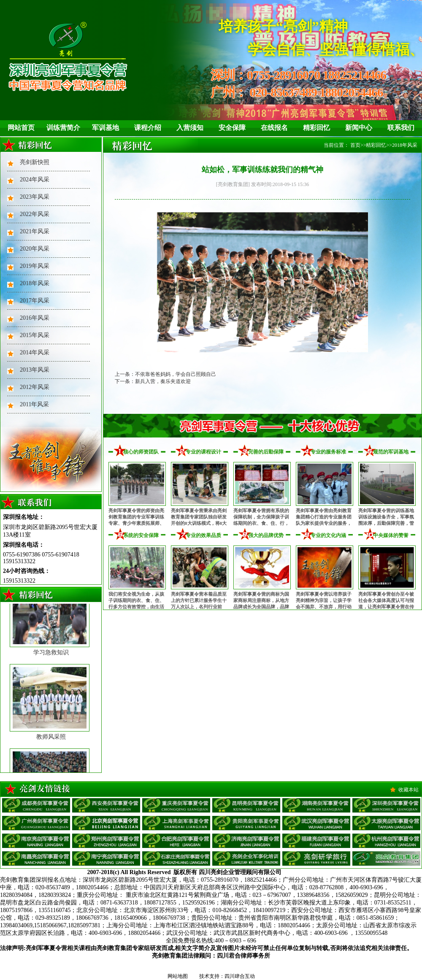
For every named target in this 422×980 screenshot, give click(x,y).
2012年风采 (35, 387)
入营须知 (190, 128)
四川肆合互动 (240, 976)
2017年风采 (35, 301)
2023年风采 (35, 197)
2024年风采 (35, 180)
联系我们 (401, 128)
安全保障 (232, 128)
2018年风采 (35, 283)
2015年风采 (35, 335)
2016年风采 (35, 318)
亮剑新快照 (35, 162)
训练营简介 (63, 128)
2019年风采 (35, 266)
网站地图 (178, 976)
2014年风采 (35, 352)
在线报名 (274, 128)
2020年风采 (35, 249)
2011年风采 (34, 404)
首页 (355, 145)
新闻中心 (359, 128)
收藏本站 (408, 790)
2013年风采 (35, 370)
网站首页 (21, 128)
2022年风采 (35, 214)
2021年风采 (35, 231)
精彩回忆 (316, 128)
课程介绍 (148, 128)
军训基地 (105, 128)
